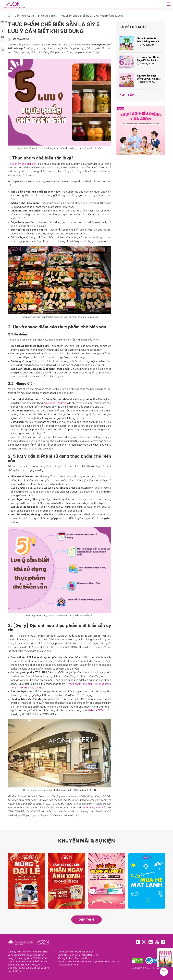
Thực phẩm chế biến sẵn (22, 164)
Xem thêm (127, 95)
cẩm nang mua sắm (95, 808)
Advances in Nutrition (56, 403)
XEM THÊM (86, 920)
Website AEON (96, 710)
